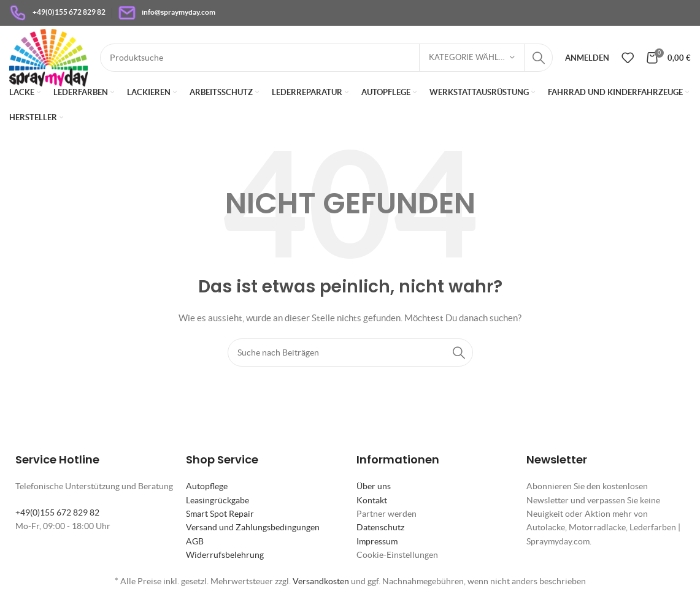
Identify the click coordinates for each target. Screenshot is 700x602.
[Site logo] (48, 56)
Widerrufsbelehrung (225, 555)
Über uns (374, 486)
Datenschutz (380, 527)
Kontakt (372, 500)
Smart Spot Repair (220, 514)
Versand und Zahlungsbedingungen (253, 527)
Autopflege (207, 486)
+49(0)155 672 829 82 (57, 512)
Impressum (377, 541)
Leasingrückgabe (217, 500)
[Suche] (326, 58)
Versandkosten (321, 581)
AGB (195, 541)
